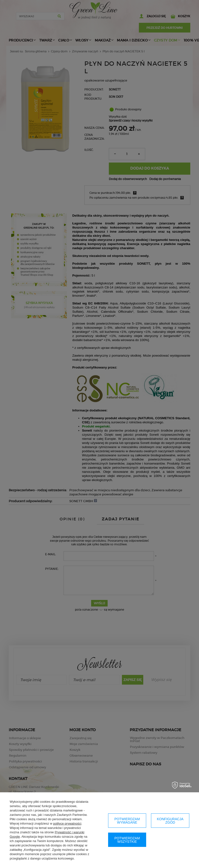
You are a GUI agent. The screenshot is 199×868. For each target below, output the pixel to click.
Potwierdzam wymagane (127, 821)
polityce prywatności (67, 823)
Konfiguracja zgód (170, 821)
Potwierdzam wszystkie (127, 840)
